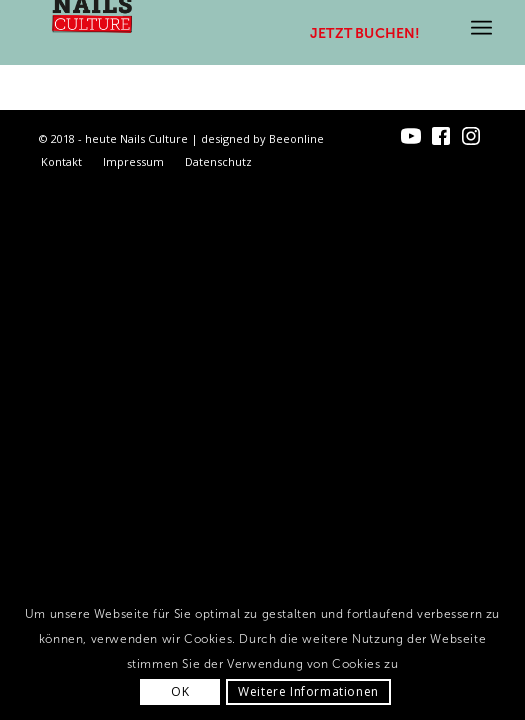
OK (180, 691)
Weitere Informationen (308, 691)
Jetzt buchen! (365, 33)
